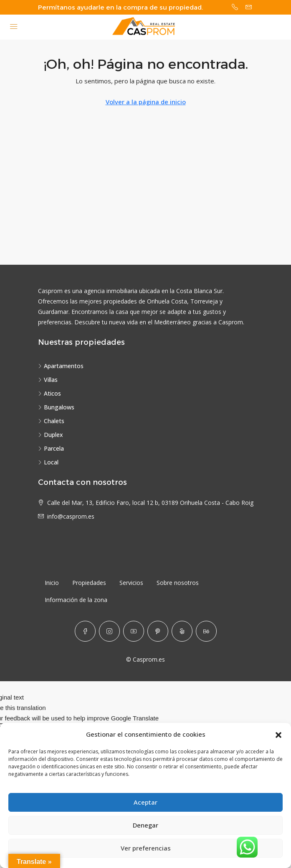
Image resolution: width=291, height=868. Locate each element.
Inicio (52, 583)
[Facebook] (85, 631)
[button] (278, 735)
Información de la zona (76, 600)
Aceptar (145, 803)
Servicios (131, 583)
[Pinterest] (158, 631)
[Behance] (206, 631)
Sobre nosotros (178, 583)
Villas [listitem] (48, 380)
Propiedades (89, 583)
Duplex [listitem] (51, 435)
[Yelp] (182, 631)
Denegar (145, 825)
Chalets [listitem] (51, 421)
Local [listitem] (48, 462)
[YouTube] (134, 631)
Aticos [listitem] (49, 393)
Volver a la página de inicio (146, 102)
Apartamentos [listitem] (61, 366)
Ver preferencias (146, 848)
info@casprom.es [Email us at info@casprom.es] (71, 516)
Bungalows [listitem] (56, 407)
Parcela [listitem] (51, 448)
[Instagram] (109, 631)
